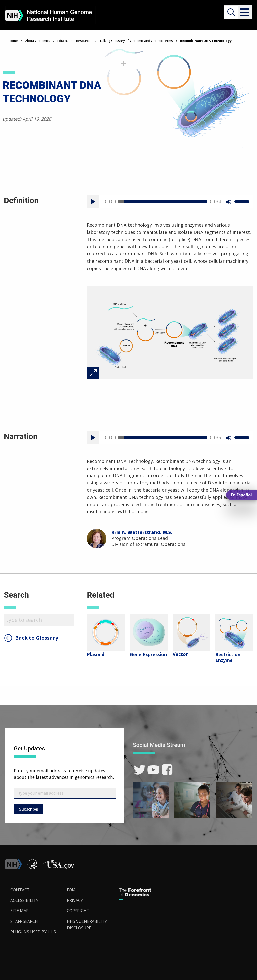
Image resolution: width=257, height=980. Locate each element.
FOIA (71, 890)
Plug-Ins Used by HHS (33, 932)
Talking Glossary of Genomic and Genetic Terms (136, 41)
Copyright (78, 911)
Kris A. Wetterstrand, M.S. (142, 532)
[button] (245, 12)
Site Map (19, 911)
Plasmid (96, 654)
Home (13, 41)
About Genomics (38, 41)
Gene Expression (148, 654)
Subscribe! (29, 809)
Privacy (75, 900)
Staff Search (24, 921)
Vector (180, 654)
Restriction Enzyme (228, 657)
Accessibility (24, 900)
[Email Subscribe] (65, 793)
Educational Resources (75, 41)
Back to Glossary (37, 638)
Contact (20, 890)
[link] (140, 770)
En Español (242, 495)
